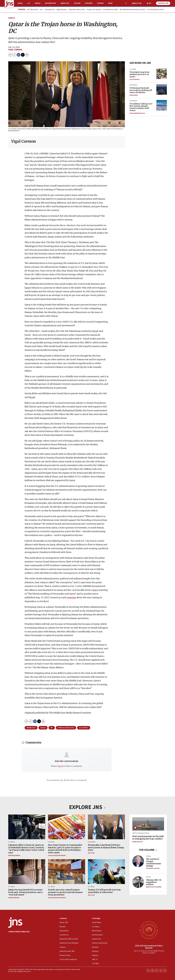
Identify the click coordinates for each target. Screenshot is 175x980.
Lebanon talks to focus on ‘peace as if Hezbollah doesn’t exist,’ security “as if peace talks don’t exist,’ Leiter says (26, 849)
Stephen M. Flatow (153, 868)
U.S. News (133, 69)
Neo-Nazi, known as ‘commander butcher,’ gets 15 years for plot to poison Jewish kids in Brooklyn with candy (65, 849)
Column (148, 856)
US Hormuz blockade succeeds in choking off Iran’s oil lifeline (141, 90)
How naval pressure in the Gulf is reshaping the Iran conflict (148, 838)
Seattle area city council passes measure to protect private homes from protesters (65, 892)
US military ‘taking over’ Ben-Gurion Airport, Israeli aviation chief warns (141, 107)
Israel (20, 3)
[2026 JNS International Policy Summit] (149, 930)
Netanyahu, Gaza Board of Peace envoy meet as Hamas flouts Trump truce (106, 847)
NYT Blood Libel (33, 10)
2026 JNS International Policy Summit (149, 947)
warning (72, 598)
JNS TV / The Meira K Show (141, 833)
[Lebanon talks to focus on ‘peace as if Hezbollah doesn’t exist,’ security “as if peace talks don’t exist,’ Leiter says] (27, 827)
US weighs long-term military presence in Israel (139, 74)
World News (133, 85)
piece (96, 590)
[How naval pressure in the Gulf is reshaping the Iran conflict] (148, 824)
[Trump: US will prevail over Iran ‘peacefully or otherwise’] (106, 872)
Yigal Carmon (15, 50)
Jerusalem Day (50, 10)
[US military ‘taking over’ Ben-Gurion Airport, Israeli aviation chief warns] (162, 105)
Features (89, 3)
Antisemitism (50, 3)
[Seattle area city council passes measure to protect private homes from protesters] (67, 872)
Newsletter (137, 3)
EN (150, 3)
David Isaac (134, 95)
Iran (41, 10)
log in (60, 766)
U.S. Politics (84, 728)
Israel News (133, 101)
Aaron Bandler (14, 898)
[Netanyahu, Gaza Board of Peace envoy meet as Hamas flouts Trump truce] (106, 827)
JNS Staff (91, 853)
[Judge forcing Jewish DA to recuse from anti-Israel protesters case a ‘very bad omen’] (27, 872)
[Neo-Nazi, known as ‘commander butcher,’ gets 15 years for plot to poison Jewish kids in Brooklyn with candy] (67, 827)
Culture (77, 3)
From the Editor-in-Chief (155, 10)
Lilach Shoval (135, 79)
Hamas (43, 728)
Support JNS (163, 3)
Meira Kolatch (138, 842)
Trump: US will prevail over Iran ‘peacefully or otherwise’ (104, 891)
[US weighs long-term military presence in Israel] (162, 74)
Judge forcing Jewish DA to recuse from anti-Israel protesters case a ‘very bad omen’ (25, 892)
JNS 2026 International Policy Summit (132, 10)
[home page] (9, 4)
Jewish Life (65, 3)
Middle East (31, 728)
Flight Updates (62, 10)
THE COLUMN (148, 850)
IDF (52, 728)
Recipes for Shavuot (94, 10)
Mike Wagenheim (14, 856)
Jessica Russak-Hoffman (57, 856)
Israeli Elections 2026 (110, 10)
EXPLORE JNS (88, 807)
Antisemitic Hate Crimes (77, 10)
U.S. (29, 3)
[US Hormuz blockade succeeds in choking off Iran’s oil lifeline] (162, 89)
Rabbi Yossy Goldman (154, 887)
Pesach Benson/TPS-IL (137, 113)
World (38, 3)
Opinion (100, 3)
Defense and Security (66, 728)
